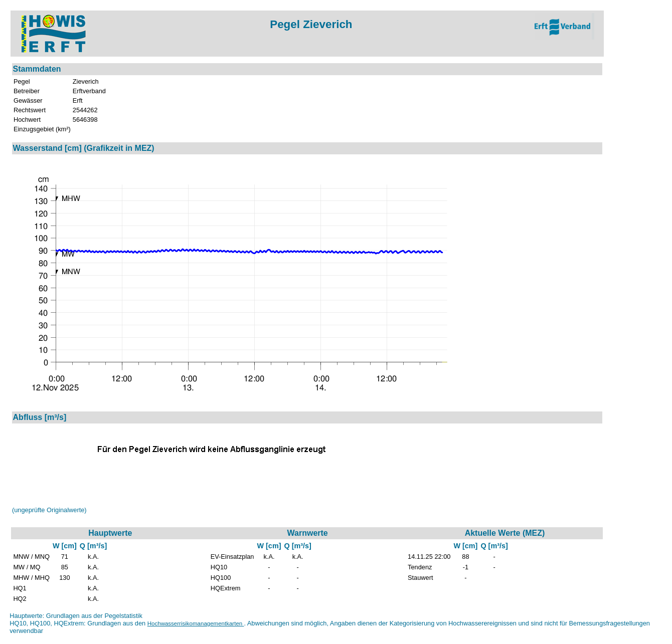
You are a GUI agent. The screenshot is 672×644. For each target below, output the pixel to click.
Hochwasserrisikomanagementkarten (196, 623)
